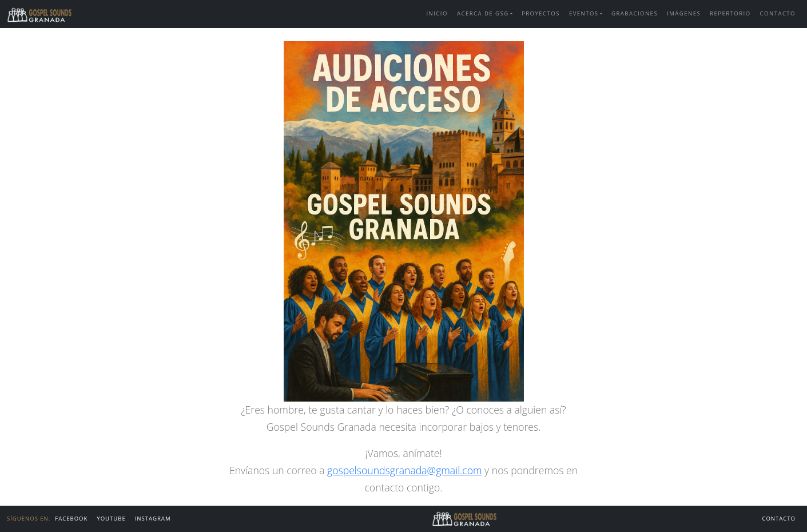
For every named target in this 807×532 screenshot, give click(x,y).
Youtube (111, 519)
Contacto (778, 13)
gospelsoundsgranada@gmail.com (404, 470)
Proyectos (541, 13)
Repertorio (730, 13)
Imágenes (684, 13)
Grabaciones (635, 13)
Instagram (153, 519)
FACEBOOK (71, 519)
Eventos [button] (584, 13)
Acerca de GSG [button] (483, 13)
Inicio (437, 13)
